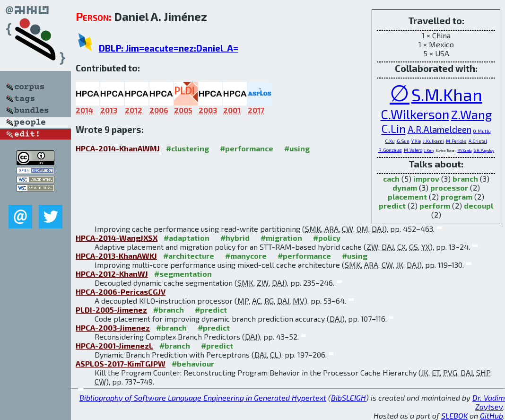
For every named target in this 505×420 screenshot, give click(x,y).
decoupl (479, 206)
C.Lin (394, 128)
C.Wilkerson (415, 114)
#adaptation (187, 238)
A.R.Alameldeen (440, 129)
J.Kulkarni (433, 141)
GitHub (492, 416)
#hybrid (235, 238)
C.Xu (390, 141)
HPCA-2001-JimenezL (114, 346)
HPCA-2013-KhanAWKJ (116, 256)
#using (297, 148)
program (457, 197)
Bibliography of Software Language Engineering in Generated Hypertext (203, 398)
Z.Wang (471, 114)
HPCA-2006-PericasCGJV (121, 292)
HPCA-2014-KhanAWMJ (118, 148)
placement (407, 197)
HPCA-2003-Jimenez (113, 328)
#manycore (246, 256)
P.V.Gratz (465, 150)
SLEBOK (454, 416)
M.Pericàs (456, 141)
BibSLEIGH (348, 398)
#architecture (189, 256)
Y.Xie (416, 141)
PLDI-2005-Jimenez (111, 310)
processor (449, 188)
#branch (169, 310)
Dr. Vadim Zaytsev (489, 402)
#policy (327, 238)
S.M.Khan (447, 95)
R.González (390, 150)
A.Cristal (478, 141)
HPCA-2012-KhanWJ (112, 274)
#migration (281, 238)
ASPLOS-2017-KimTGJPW (121, 363)
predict (392, 206)
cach (391, 179)
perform (435, 206)
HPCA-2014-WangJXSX (117, 238)
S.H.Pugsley (484, 150)
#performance (247, 148)
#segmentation (183, 274)
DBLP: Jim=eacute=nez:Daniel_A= (169, 48)
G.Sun (403, 141)
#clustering (187, 148)
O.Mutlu (482, 131)
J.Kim (429, 150)
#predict (211, 310)
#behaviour (193, 363)
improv (426, 179)
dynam (405, 188)
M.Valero (413, 150)
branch (465, 179)
